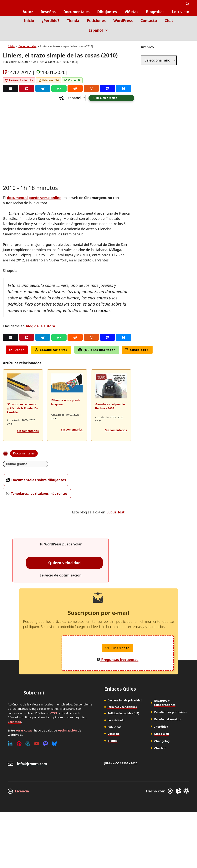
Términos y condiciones (122, 707)
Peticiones (96, 21)
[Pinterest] (27, 88)
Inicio (29, 21)
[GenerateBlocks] (179, 792)
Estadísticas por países (171, 713)
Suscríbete (137, 350)
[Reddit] (75, 88)
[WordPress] (28, 744)
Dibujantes (107, 12)
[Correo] (10, 88)
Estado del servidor (168, 720)
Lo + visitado (116, 721)
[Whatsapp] (59, 88)
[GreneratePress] (171, 792)
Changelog (162, 742)
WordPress (123, 21)
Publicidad (115, 728)
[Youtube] (37, 744)
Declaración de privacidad (125, 701)
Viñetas (131, 12)
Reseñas (48, 12)
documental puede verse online (34, 198)
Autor (28, 12)
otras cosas (24, 731)
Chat (169, 21)
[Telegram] (43, 88)
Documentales (76, 12)
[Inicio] (187, 38)
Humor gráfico (17, 464)
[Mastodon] (107, 88)
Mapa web (162, 734)
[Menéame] (91, 88)
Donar (16, 350)
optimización (67, 731)
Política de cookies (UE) (123, 714)
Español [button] (100, 30)
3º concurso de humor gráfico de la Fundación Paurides (23, 409)
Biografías (155, 12)
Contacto (149, 21)
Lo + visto (181, 12)
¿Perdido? (51, 21)
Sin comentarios (28, 431)
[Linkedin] (10, 744)
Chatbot (160, 749)
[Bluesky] (124, 88)
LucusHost (116, 513)
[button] (187, 4)
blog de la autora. (41, 327)
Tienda (73, 21)
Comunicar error (51, 350)
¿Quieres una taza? (97, 350)
